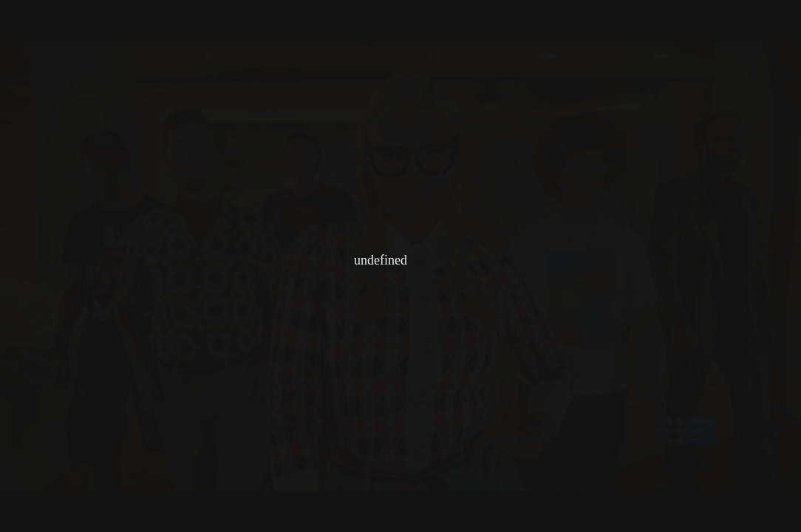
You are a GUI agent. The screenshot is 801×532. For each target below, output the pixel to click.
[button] (785, 16)
